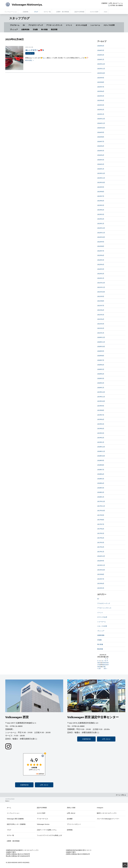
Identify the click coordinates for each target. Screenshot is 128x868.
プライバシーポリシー (74, 824)
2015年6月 (101, 583)
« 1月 (99, 668)
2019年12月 (101, 392)
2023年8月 (101, 192)
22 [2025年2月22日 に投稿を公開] (106, 665)
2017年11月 (101, 506)
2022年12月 (101, 228)
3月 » (105, 668)
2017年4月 (101, 538)
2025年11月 (101, 69)
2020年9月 (101, 351)
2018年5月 (101, 479)
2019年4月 (101, 428)
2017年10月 (101, 511)
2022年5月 (101, 260)
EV (24, 25)
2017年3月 (101, 542)
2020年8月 (101, 356)
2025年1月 (101, 114)
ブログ (9, 830)
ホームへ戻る (121, 795)
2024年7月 (101, 141)
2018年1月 (101, 497)
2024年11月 (101, 123)
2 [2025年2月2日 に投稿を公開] (107, 659)
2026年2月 (101, 55)
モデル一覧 (10, 835)
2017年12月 (101, 501)
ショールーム (95, 25)
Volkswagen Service (43, 824)
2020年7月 (101, 360)
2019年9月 (101, 406)
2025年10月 (101, 73)
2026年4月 (101, 46)
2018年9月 (101, 460)
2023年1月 (101, 223)
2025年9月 (101, 78)
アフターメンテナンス (54, 25)
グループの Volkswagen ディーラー (108, 819)
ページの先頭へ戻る (125, 865)
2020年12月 (101, 337)
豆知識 (35, 29)
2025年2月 (101, 110)
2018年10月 (101, 456)
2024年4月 (101, 155)
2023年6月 (101, 201)
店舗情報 (104, 3)
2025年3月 (101, 105)
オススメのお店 (81, 25)
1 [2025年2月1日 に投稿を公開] (106, 659)
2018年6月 (101, 474)
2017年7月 (101, 524)
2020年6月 (101, 365)
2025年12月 (101, 64)
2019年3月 (101, 433)
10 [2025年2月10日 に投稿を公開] (98, 663)
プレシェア (14, 29)
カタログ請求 (41, 813)
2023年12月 (101, 173)
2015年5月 (101, 588)
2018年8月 (101, 465)
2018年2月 (101, 492)
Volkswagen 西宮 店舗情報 (15, 819)
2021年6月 (101, 310)
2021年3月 (101, 324)
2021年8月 (101, 301)
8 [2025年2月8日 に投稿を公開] (106, 661)
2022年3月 (101, 269)
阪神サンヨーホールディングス (107, 813)
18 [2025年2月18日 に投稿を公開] (100, 665)
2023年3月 (101, 214)
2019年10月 (101, 401)
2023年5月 (101, 205)
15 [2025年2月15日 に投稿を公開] (106, 663)
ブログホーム (15, 25)
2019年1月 (101, 442)
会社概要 (70, 819)
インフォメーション (13, 813)
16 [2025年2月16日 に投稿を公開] (108, 663)
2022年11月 (101, 233)
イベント (69, 25)
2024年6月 (101, 146)
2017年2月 (101, 547)
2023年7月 (101, 196)
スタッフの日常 (109, 25)
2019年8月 (101, 410)
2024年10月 (101, 128)
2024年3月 (101, 160)
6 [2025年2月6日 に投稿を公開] (102, 661)
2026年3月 (101, 50)
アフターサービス (42, 819)
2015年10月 (101, 570)
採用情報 (70, 830)
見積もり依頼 (71, 808)
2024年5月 (101, 151)
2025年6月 (101, 91)
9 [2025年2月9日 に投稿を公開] (107, 661)
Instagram (100, 808)
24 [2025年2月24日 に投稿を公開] (98, 667)
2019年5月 (101, 424)
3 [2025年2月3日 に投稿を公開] (98, 661)
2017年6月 (101, 529)
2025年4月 (101, 100)
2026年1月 (101, 59)
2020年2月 (101, 383)
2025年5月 (101, 96)
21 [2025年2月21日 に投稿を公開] (104, 665)
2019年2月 (101, 438)
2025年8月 (101, 82)
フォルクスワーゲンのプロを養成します (49, 835)
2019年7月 (101, 415)
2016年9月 (101, 561)
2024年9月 (101, 132)
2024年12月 (101, 119)
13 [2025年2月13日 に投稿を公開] (103, 663)
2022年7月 (101, 251)
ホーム (9, 808)
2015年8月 (101, 574)
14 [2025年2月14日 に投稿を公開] (104, 663)
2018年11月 (101, 451)
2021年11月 (101, 287)
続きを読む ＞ (30, 60)
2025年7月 (101, 87)
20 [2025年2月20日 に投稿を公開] (103, 665)
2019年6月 (101, 419)
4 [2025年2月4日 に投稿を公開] (99, 661)
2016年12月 (101, 556)
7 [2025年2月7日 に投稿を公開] (104, 661)
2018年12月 (101, 447)
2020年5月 (101, 369)
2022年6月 (101, 255)
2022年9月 (101, 242)
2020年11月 (101, 342)
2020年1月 (101, 388)
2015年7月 (101, 579)
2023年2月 (101, 219)
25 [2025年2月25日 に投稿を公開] (100, 667)
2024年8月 (101, 137)
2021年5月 (101, 315)
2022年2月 (101, 274)
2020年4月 (101, 374)
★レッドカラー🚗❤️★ (35, 50)
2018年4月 (101, 483)
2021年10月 (101, 292)
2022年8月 (101, 246)
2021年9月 (101, 296)
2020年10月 (101, 346)
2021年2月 (101, 328)
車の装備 (44, 29)
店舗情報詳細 (24, 785)
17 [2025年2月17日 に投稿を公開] (98, 665)
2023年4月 (101, 210)
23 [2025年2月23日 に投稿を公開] (108, 665)
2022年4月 (101, 264)
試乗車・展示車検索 (13, 841)
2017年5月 (101, 533)
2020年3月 (101, 378)
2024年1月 (101, 169)
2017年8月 (101, 520)
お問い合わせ (44, 785)
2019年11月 (101, 397)
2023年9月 (101, 187)
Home (7, 801)
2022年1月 (101, 278)
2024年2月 (101, 164)
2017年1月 (101, 552)
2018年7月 (101, 470)
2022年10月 (101, 237)
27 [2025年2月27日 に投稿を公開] (103, 667)
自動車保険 (25, 29)
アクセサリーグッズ (36, 25)
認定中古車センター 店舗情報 (16, 824)
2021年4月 (101, 319)
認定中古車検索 (42, 808)
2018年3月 (101, 488)
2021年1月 (101, 333)
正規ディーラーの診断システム (47, 830)
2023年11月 (101, 178)
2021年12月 (101, 283)
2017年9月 (101, 515)
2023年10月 (101, 182)
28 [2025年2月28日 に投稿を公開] (104, 667)
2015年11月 (101, 565)
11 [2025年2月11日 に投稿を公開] (100, 663)
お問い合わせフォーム (116, 3)
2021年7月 (101, 306)
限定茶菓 (54, 29)
